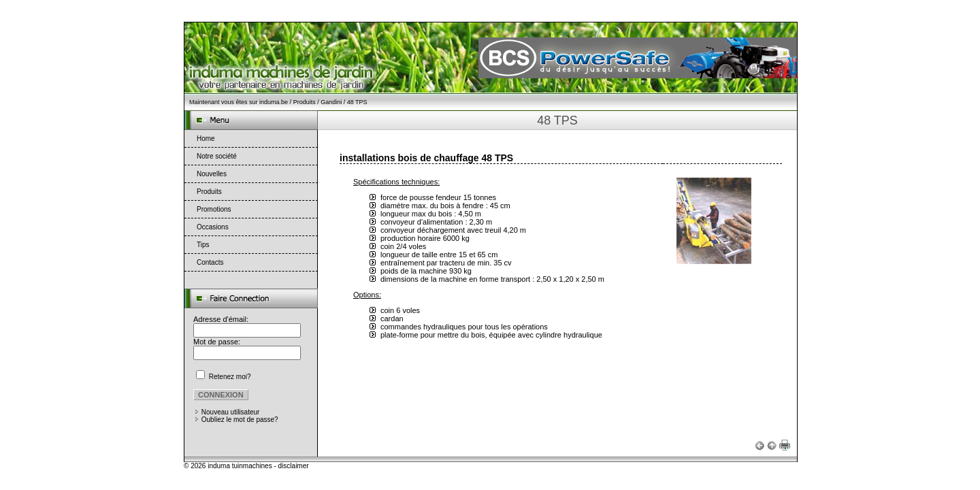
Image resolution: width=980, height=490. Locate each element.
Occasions (213, 227)
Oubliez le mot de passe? (240, 420)
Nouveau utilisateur (231, 412)
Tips (203, 245)
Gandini (331, 102)
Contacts (210, 262)
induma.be (274, 102)
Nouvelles (212, 174)
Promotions (214, 209)
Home (206, 138)
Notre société (217, 156)
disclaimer (294, 466)
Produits (305, 102)
